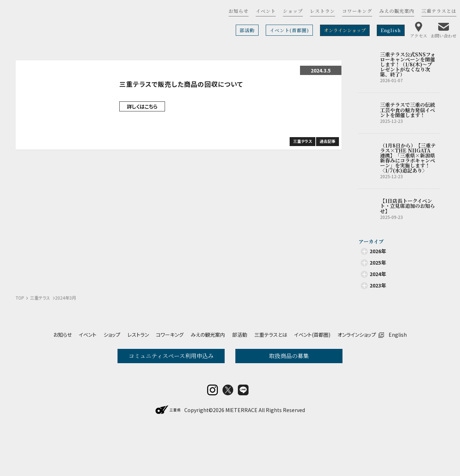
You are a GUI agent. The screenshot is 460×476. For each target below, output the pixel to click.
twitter (228, 437)
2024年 (378, 274)
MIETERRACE (241, 457)
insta (212, 437)
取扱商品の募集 (289, 356)
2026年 (378, 251)
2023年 (378, 285)
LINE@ (243, 437)
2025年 (378, 262)
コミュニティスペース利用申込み (171, 356)
